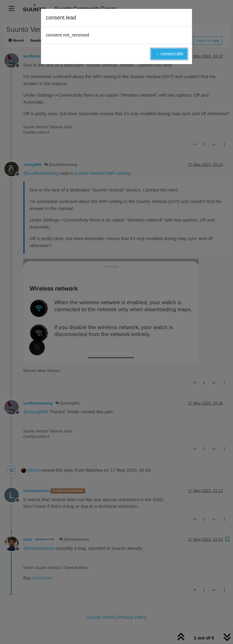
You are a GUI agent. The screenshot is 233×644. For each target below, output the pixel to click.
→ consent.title (169, 54)
